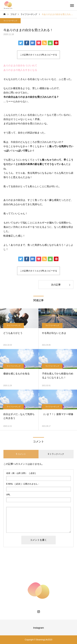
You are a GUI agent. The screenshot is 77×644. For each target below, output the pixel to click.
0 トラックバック (56, 454)
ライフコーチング (10, 21)
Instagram (38, 628)
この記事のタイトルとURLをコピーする (38, 55)
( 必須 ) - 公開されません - (23, 484)
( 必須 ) (21, 473)
